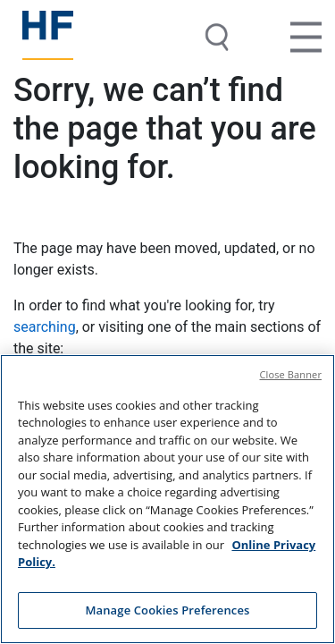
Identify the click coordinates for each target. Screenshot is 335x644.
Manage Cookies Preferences (167, 612)
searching (45, 327)
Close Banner (291, 375)
